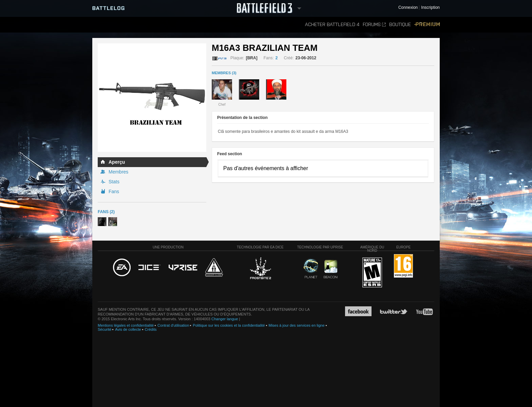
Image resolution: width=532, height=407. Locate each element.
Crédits (151, 329)
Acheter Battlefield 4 (332, 25)
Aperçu (117, 162)
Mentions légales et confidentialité (126, 325)
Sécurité (104, 329)
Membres (118, 172)
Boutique (400, 25)
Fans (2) (106, 212)
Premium (427, 25)
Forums (374, 25)
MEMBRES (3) (224, 73)
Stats (114, 182)
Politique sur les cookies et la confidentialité (229, 325)
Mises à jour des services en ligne (297, 325)
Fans (114, 191)
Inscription (430, 8)
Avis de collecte (128, 329)
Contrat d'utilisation (173, 325)
